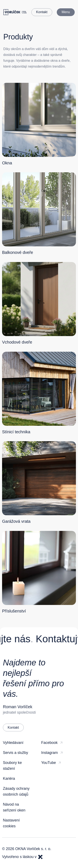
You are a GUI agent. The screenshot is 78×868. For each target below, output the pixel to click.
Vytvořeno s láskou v (22, 857)
